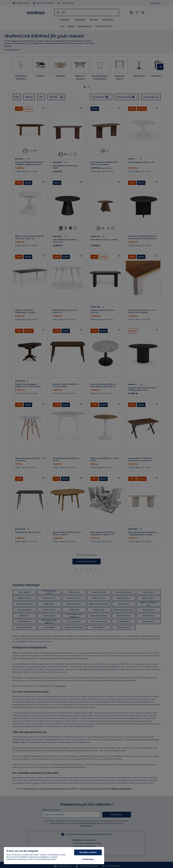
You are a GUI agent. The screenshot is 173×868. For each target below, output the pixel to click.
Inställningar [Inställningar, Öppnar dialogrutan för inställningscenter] (88, 859)
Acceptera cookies (88, 852)
